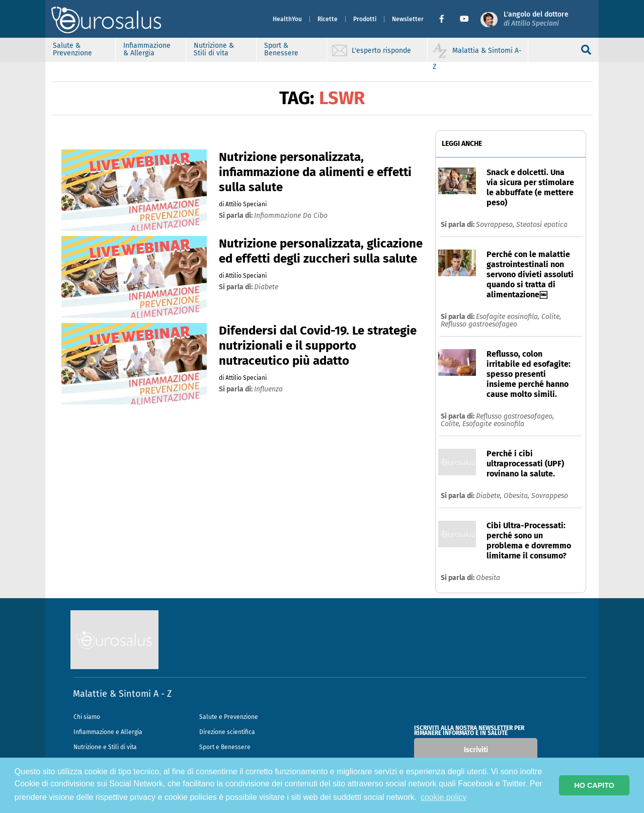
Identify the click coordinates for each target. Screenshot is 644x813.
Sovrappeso (550, 496)
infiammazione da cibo (291, 216)
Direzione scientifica (227, 732)
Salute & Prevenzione (72, 49)
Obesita (488, 578)
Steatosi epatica (542, 225)
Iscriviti (476, 750)
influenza (268, 389)
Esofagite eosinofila (493, 424)
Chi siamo (87, 717)
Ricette (328, 19)
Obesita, (517, 496)
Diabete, (490, 496)
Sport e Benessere (225, 747)
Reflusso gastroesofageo (479, 324)
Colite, (551, 317)
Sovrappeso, (496, 225)
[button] (446, 19)
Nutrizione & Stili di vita (214, 49)
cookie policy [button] (444, 797)
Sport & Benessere (281, 49)
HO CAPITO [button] (594, 785)
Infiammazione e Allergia (108, 732)
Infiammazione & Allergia (147, 49)
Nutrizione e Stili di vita (105, 747)
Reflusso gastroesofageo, (515, 416)
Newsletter (408, 19)
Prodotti (365, 19)
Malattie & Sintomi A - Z (122, 694)
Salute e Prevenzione (229, 717)
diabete (266, 287)
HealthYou (287, 19)
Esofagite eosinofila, (509, 317)
